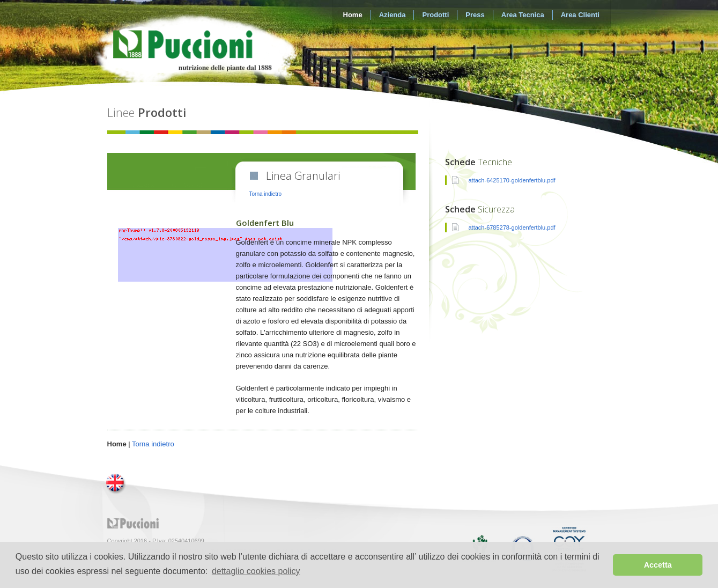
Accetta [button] (658, 565)
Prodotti (435, 15)
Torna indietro (266, 194)
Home (353, 15)
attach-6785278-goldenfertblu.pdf (512, 227)
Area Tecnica (523, 15)
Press (475, 15)
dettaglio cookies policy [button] (256, 571)
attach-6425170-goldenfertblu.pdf (512, 180)
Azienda (393, 15)
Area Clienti (580, 15)
